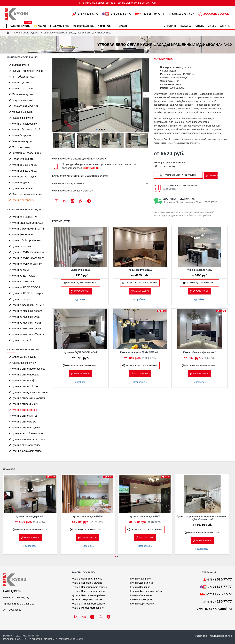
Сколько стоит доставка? (68, 183)
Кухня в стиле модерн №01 (145, 516)
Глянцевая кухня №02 (140, 269)
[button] (55, 95)
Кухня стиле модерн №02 (30, 516)
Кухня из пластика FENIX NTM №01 (140, 351)
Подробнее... (80, 298)
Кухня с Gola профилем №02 (200, 351)
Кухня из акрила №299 (200, 269)
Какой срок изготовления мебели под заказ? (80, 176)
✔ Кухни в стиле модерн (25, 33)
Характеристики (164, 59)
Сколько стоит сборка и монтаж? (73, 191)
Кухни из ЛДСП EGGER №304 (80, 351)
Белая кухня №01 (80, 269)
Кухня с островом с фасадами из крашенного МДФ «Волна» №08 (202, 518)
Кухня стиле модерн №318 (88, 516)
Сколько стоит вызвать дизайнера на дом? (79, 159)
